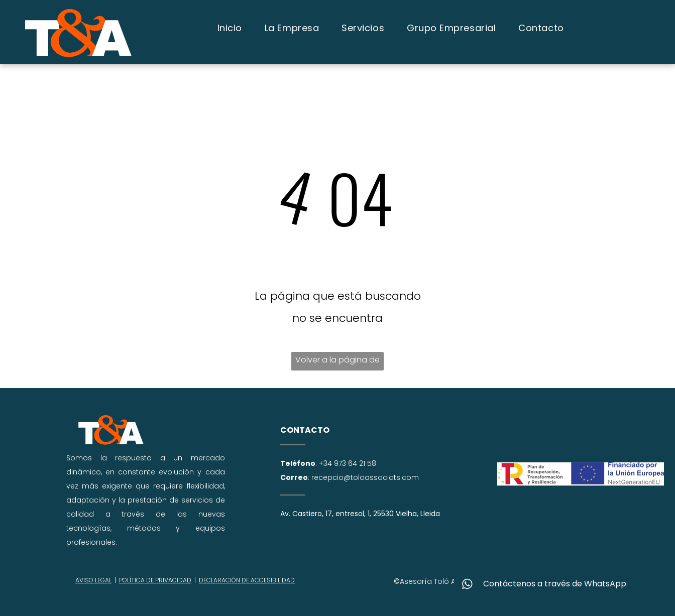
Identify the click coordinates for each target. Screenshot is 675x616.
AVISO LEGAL (93, 580)
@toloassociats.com (381, 477)
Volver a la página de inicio (338, 362)
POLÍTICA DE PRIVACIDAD (155, 580)
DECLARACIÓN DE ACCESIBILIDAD (247, 580)
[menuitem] (231, 28)
